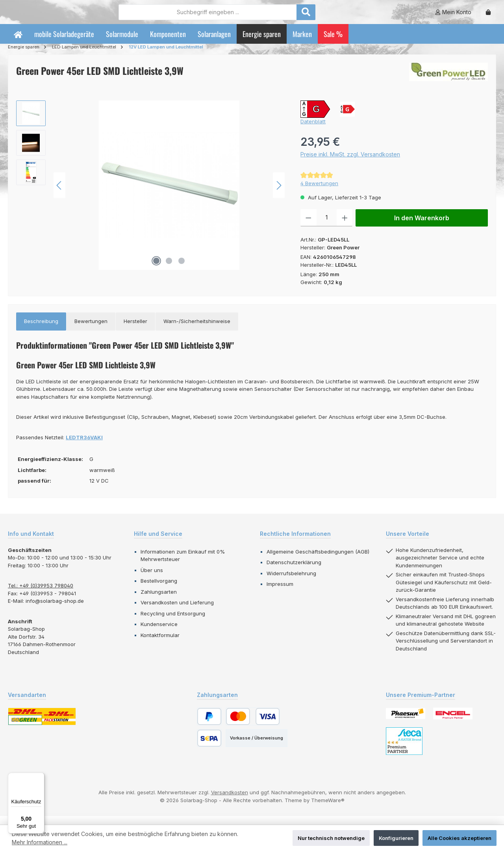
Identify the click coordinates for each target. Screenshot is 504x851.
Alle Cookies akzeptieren (460, 838)
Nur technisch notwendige (331, 838)
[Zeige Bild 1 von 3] (156, 269)
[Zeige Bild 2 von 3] (169, 269)
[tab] (41, 330)
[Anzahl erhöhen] (345, 227)
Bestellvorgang (159, 589)
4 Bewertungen (319, 192)
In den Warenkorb (422, 227)
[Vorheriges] (59, 194)
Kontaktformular (160, 643)
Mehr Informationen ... (40, 842)
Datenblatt (313, 130)
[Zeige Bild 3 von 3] (182, 269)
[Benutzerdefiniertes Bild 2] (453, 722)
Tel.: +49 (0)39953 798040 (41, 594)
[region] (150, 194)
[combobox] (251, 16)
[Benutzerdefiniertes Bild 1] (406, 722)
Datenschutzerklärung (294, 571)
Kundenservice (159, 633)
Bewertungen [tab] (91, 330)
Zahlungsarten (159, 600)
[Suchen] (349, 16)
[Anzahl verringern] (309, 227)
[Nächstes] (279, 194)
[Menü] (40, 777)
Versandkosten (230, 801)
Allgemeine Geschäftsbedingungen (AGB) (318, 560)
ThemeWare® (328, 808)
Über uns (152, 578)
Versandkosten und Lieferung (177, 611)
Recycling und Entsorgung (173, 622)
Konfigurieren (396, 838)
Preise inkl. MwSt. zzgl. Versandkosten (350, 163)
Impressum (280, 593)
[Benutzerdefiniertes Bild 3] (404, 750)
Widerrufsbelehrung (291, 582)
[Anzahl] (327, 227)
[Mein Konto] (453, 16)
